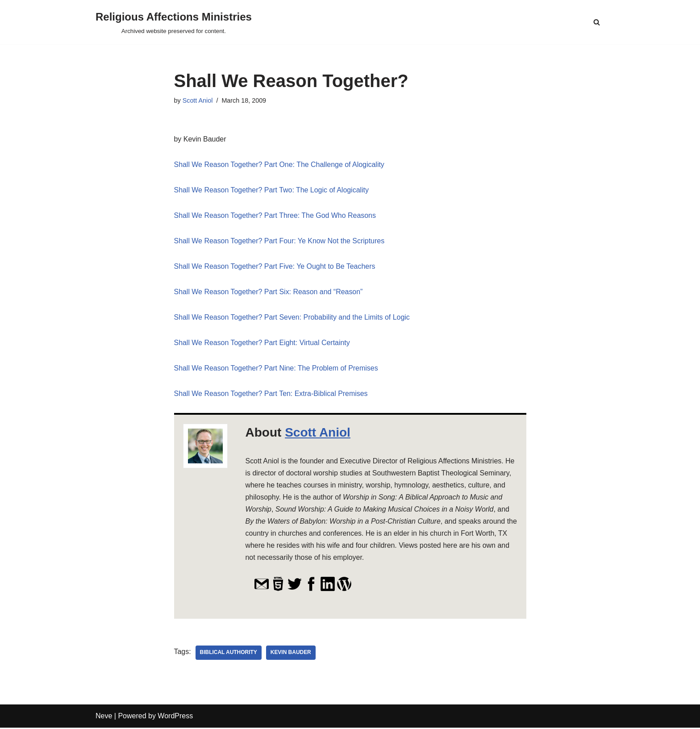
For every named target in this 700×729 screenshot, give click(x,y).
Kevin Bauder (291, 654)
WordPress (175, 718)
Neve (104, 718)
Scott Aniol (198, 100)
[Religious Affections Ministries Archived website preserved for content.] (174, 22)
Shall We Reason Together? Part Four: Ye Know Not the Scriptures (280, 241)
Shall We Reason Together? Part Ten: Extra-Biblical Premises (271, 394)
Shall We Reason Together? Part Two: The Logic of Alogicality (272, 190)
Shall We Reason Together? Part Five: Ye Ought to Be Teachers (275, 267)
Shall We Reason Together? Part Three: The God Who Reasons (275, 216)
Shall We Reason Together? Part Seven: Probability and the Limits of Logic (292, 318)
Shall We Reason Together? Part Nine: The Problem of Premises (277, 369)
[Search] (597, 22)
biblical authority (229, 654)
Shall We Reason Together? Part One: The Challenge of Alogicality (280, 165)
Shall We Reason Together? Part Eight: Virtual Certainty (262, 343)
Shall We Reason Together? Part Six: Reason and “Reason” (269, 292)
